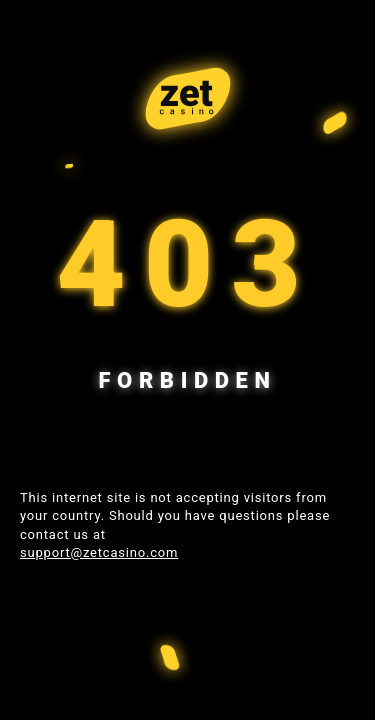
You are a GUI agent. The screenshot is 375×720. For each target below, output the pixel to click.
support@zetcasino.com (99, 552)
